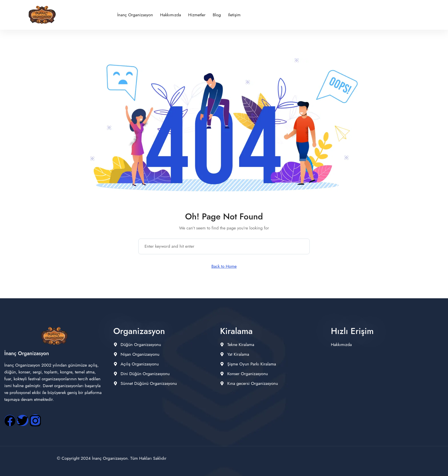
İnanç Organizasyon (135, 15)
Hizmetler (197, 15)
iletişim (234, 15)
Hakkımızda (170, 15)
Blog (217, 15)
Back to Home (224, 266)
